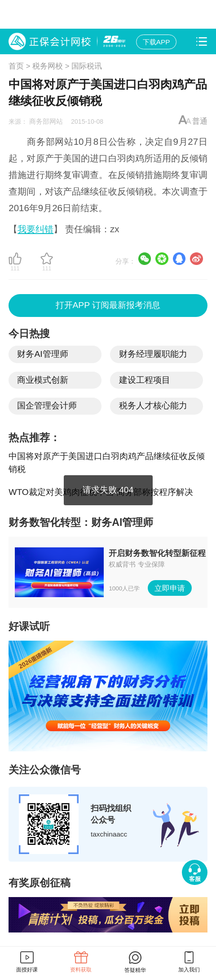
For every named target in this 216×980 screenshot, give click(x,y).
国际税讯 (87, 66)
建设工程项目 (145, 380)
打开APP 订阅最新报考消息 (108, 306)
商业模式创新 (43, 380)
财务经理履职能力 (153, 354)
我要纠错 (35, 229)
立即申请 (170, 588)
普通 (200, 121)
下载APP (156, 42)
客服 (195, 879)
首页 (16, 66)
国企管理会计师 (47, 405)
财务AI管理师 (42, 354)
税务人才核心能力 (153, 405)
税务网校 (48, 66)
